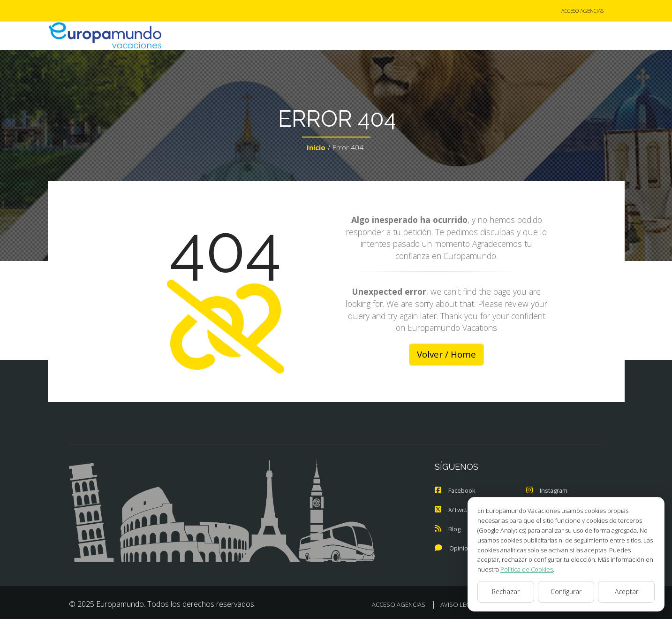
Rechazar (506, 592)
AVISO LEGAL (459, 603)
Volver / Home (447, 355)
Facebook (455, 491)
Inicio (316, 148)
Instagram (547, 491)
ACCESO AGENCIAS (582, 11)
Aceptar (627, 592)
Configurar (566, 592)
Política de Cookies (527, 569)
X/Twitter (454, 510)
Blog (448, 528)
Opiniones (457, 547)
